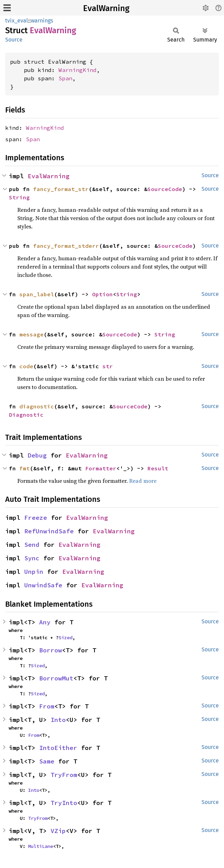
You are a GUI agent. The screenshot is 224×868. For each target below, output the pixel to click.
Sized (65, 638)
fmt (25, 468)
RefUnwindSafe (49, 531)
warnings (42, 21)
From (47, 706)
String (19, 197)
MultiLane (41, 846)
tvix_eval (17, 21)
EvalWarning (106, 8)
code (26, 366)
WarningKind (78, 70)
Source (14, 40)
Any (45, 622)
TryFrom (64, 775)
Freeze (36, 518)
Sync (32, 558)
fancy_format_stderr (66, 246)
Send (32, 545)
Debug (37, 455)
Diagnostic (26, 415)
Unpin (34, 572)
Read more (143, 481)
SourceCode (165, 189)
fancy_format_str (61, 189)
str (108, 366)
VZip (58, 831)
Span (65, 78)
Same (47, 761)
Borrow (51, 650)
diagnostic (37, 406)
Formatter (101, 468)
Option (102, 294)
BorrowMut (56, 678)
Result (158, 468)
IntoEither (58, 748)
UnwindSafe (43, 585)
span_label (37, 294)
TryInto (64, 803)
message (32, 334)
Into (58, 720)
